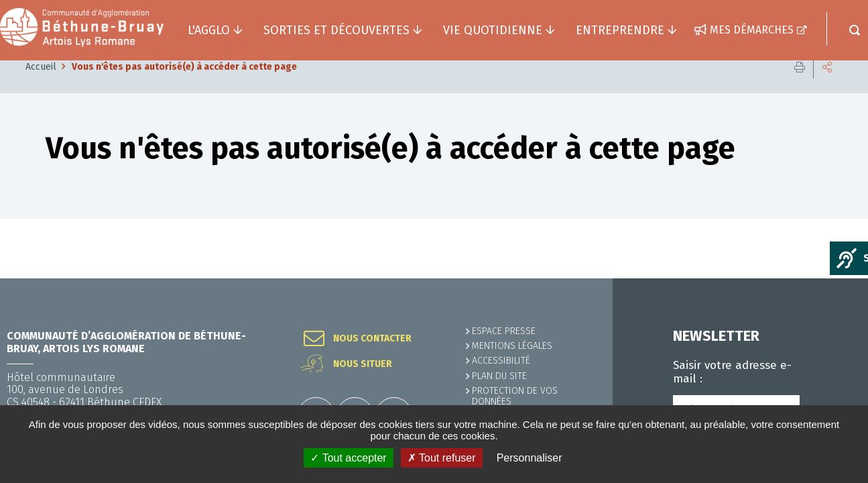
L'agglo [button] (209, 30)
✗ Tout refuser (442, 458)
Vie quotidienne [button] (493, 30)
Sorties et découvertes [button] (336, 30)
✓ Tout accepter (348, 458)
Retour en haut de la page (828, 278)
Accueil (41, 87)
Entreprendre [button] (620, 30)
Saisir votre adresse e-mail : (732, 372)
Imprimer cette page (800, 87)
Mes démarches (752, 30)
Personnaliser (530, 458)
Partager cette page (827, 87)
